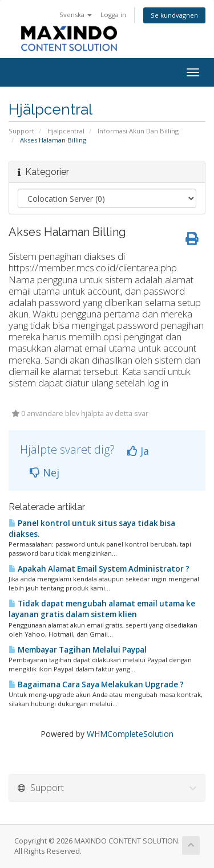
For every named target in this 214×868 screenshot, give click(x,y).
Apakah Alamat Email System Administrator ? (99, 569)
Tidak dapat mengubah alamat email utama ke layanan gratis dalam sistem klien (102, 609)
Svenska (76, 15)
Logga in (113, 15)
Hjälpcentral (66, 131)
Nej (45, 472)
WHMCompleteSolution (130, 734)
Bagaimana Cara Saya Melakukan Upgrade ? (96, 684)
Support (21, 131)
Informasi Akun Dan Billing (138, 131)
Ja (138, 451)
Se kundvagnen (174, 15)
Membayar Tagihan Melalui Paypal (78, 650)
